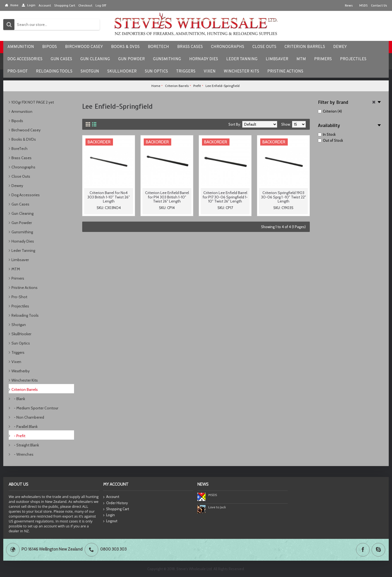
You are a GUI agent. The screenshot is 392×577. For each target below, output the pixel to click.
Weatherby (21, 371)
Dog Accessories (26, 195)
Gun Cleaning (22, 213)
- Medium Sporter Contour (35, 408)
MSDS (213, 495)
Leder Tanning (23, 250)
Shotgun (19, 325)
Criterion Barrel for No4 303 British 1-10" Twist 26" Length (109, 197)
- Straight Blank (25, 445)
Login (109, 515)
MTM (16, 269)
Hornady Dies (23, 241)
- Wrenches (22, 454)
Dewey (17, 186)
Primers (18, 278)
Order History (116, 503)
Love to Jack (217, 507)
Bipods (17, 121)
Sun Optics (21, 343)
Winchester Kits (25, 380)
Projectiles (20, 306)
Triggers (18, 352)
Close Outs (21, 176)
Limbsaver (20, 260)
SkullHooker (21, 334)
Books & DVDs (24, 139)
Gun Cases (20, 204)
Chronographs (23, 167)
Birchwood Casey (26, 130)
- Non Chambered (28, 417)
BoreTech (19, 149)
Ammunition (22, 111)
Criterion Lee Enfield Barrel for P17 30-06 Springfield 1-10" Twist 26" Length (225, 197)
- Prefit (18, 436)
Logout (110, 521)
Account (111, 497)
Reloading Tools (25, 315)
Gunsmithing (22, 232)
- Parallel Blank (24, 427)
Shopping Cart (116, 509)
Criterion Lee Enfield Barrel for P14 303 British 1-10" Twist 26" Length (167, 197)
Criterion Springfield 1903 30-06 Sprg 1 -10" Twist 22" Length (284, 197)
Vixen (16, 362)
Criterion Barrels (25, 389)
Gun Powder (22, 223)
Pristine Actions (24, 288)
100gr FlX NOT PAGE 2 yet (33, 102)
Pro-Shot (19, 297)
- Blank (18, 399)
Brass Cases (22, 158)
